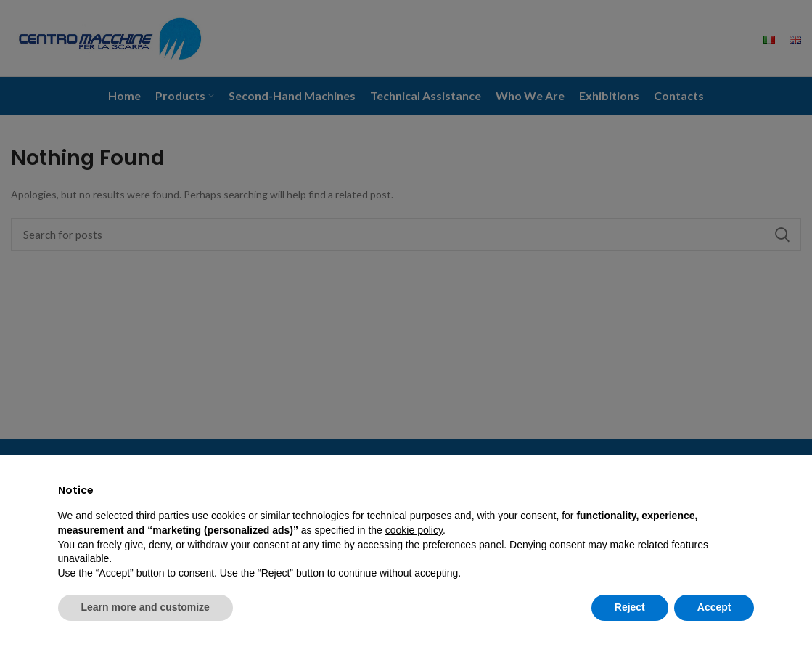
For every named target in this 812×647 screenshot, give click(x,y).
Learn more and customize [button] (145, 607)
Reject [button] (630, 607)
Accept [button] (714, 607)
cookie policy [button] (414, 530)
